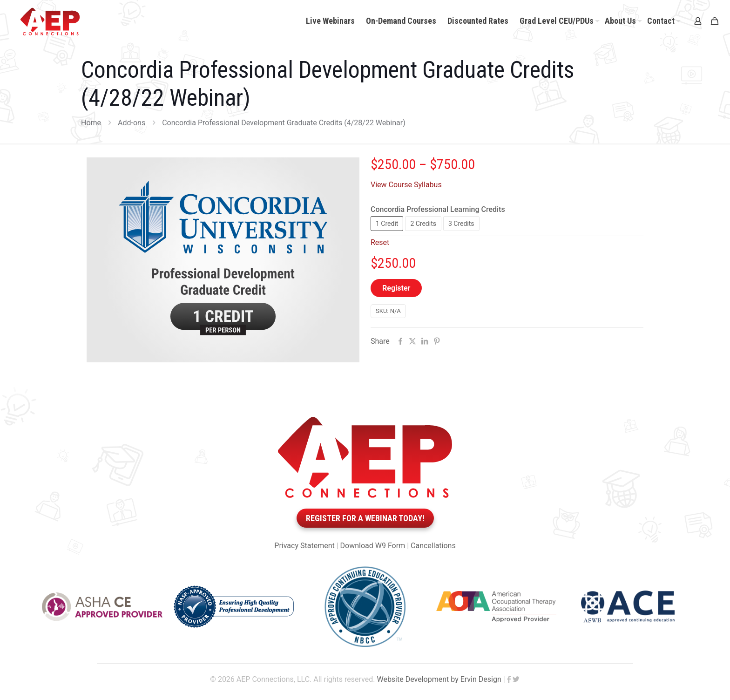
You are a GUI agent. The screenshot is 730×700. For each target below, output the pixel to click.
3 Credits (461, 224)
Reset (380, 242)
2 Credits (423, 224)
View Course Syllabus (406, 185)
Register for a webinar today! (365, 518)
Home (91, 123)
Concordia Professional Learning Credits (438, 209)
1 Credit (387, 224)
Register (396, 288)
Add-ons (132, 123)
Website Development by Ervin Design (439, 679)
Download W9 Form (373, 546)
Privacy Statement (304, 546)
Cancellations (433, 546)
